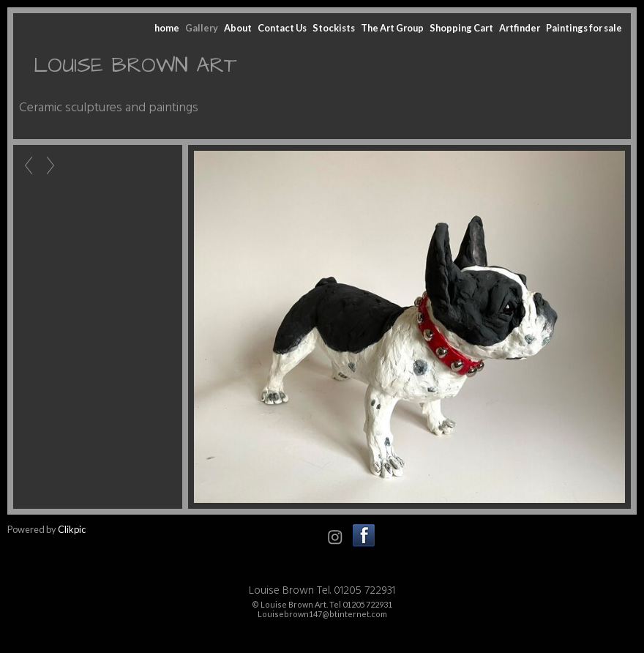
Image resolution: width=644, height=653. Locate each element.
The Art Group (392, 28)
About (238, 28)
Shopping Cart (461, 28)
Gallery (202, 28)
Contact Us (282, 28)
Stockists (334, 28)
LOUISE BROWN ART (135, 66)
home (167, 28)
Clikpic (72, 529)
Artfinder (520, 28)
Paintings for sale (584, 28)
